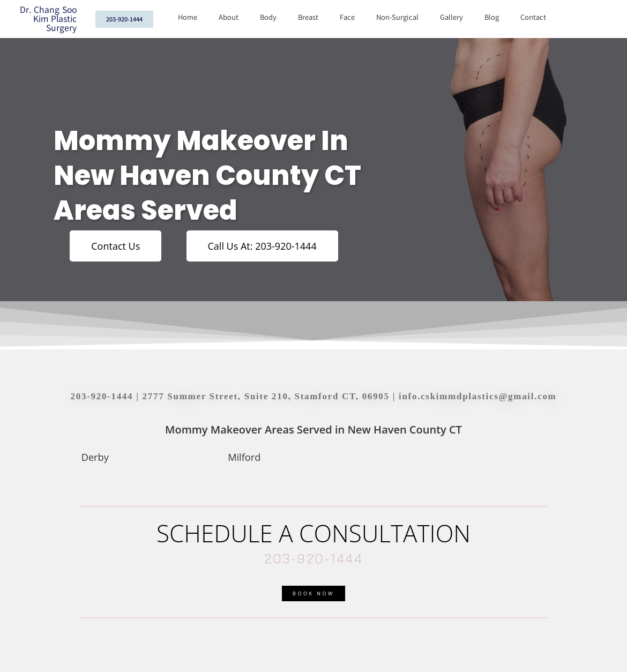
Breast (308, 17)
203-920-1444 (102, 396)
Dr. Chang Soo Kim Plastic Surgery (48, 19)
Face (347, 17)
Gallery (451, 17)
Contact (533, 17)
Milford (244, 457)
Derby (95, 457)
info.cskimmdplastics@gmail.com (477, 396)
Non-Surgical (397, 17)
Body (268, 17)
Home (188, 17)
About (229, 17)
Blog (492, 17)
